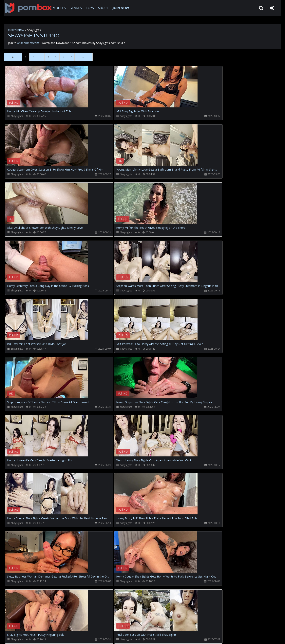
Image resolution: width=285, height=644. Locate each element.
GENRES (75, 8)
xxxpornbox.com (34, 637)
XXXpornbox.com (26, 8)
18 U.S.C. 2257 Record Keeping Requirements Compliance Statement (131, 637)
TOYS (89, 8)
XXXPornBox (16, 30)
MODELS (58, 8)
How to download (69, 625)
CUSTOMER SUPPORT (36, 625)
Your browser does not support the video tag (47, 90)
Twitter (94, 625)
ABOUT (102, 8)
